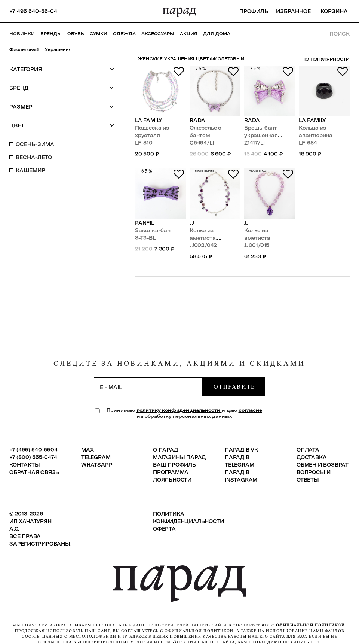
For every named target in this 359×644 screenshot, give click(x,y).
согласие (250, 410)
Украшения (58, 49)
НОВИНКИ (22, 34)
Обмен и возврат (323, 465)
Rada (197, 120)
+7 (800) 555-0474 (33, 457)
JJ (192, 223)
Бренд (62, 88)
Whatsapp (97, 465)
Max (87, 450)
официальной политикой (310, 625)
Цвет (62, 125)
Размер (62, 107)
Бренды (51, 34)
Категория (62, 69)
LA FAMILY (149, 120)
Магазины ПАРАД (179, 457)
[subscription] (148, 387)
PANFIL (145, 223)
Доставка (312, 457)
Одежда (124, 34)
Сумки (99, 34)
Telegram (96, 457)
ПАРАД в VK (241, 450)
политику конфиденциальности (179, 410)
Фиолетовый (24, 49)
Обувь (76, 34)
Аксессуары (158, 34)
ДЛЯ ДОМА (217, 34)
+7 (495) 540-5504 (33, 450)
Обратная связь (34, 472)
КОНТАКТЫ (24, 465)
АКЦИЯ (189, 34)
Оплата (308, 450)
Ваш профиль (174, 465)
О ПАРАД (165, 450)
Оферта (164, 529)
